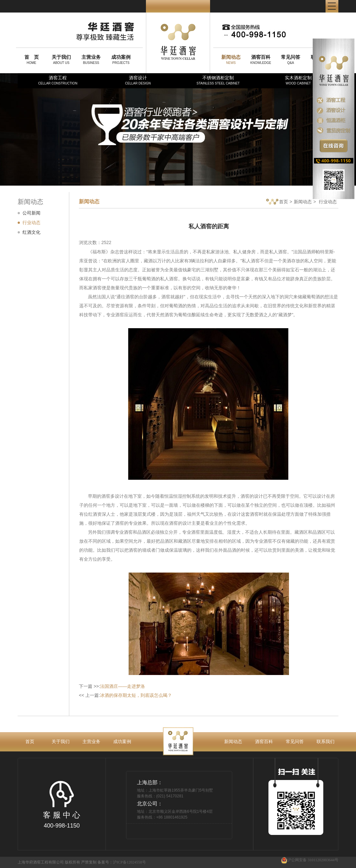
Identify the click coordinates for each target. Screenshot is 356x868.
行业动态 (31, 223)
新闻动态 (303, 202)
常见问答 (295, 741)
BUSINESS (91, 59)
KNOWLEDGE (261, 59)
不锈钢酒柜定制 (218, 80)
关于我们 (61, 741)
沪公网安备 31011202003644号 (310, 860)
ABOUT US (61, 59)
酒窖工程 (58, 80)
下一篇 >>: (112, 686)
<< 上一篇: (125, 695)
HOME (31, 59)
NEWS (231, 59)
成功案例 (122, 741)
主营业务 (91, 741)
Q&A (291, 59)
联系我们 (326, 741)
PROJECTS (121, 59)
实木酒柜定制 (298, 80)
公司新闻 (31, 213)
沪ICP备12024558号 (129, 862)
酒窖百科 (264, 741)
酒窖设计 (138, 80)
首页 (277, 202)
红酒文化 (31, 232)
